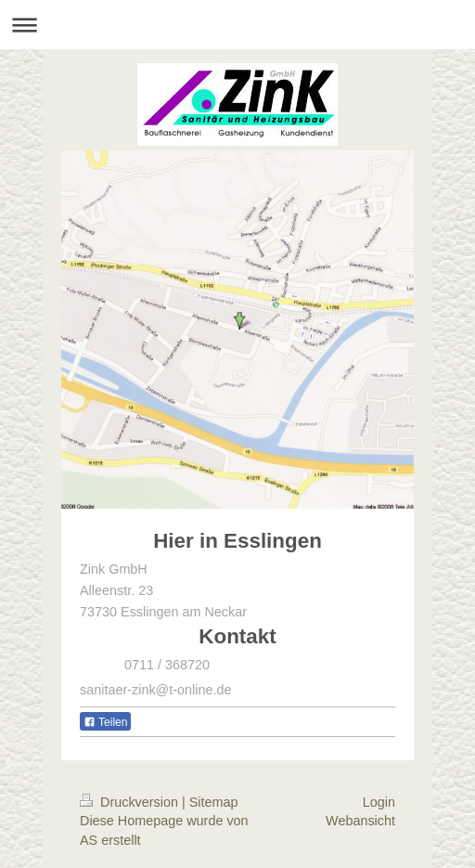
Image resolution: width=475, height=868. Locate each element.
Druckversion (131, 802)
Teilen (105, 722)
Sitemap (214, 802)
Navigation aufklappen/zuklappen (237, 25)
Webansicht (360, 821)
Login (379, 802)
